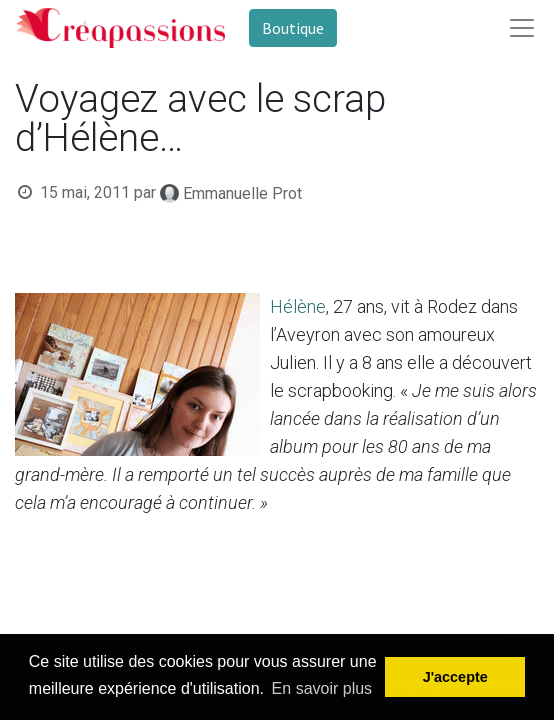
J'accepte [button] (455, 677)
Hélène (298, 306)
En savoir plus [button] (322, 688)
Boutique (293, 28)
